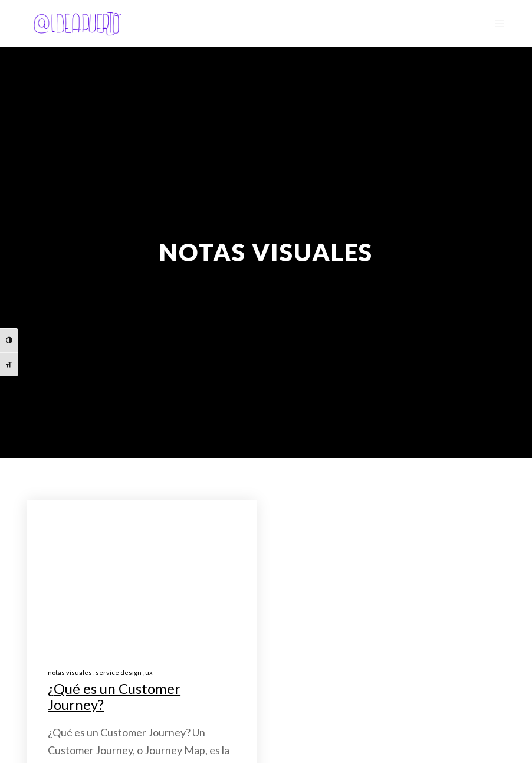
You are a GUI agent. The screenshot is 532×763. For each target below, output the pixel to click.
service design (119, 672)
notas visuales (70, 672)
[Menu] (495, 24)
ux (149, 672)
